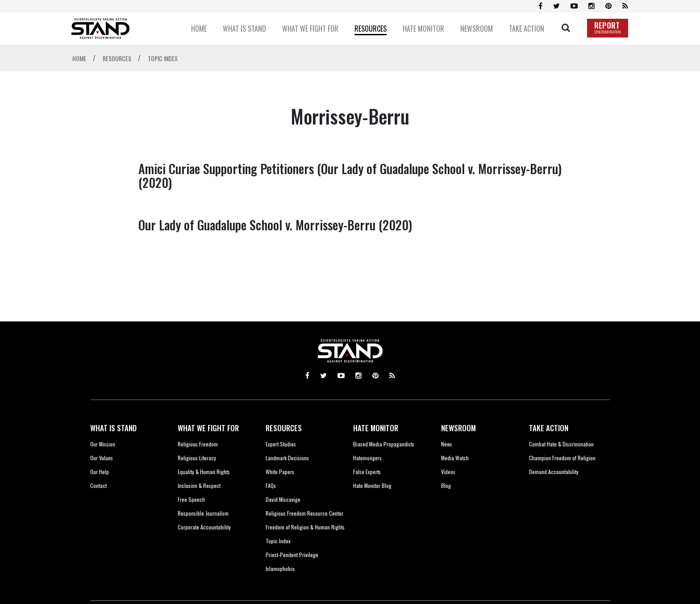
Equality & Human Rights (204, 472)
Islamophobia (280, 569)
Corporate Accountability (204, 527)
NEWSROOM (458, 428)
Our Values (102, 458)
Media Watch (455, 458)
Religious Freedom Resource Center (304, 513)
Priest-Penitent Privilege (292, 555)
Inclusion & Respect (199, 485)
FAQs (271, 485)
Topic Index (278, 541)
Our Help (100, 472)
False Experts (367, 472)
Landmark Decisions (287, 458)
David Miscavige (283, 499)
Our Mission (103, 444)
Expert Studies (281, 444)
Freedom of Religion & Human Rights (305, 527)
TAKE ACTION (549, 428)
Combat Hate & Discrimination (561, 444)
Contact (98, 485)
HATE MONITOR (376, 428)
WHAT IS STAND (113, 428)
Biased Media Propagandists (384, 444)
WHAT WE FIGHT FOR (208, 428)
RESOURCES (284, 428)
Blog (446, 485)
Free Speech (191, 499)
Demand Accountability (554, 472)
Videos (448, 472)
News (447, 444)
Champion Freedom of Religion (562, 458)
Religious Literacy (197, 458)
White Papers (280, 472)
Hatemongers (367, 458)
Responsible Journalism (203, 513)
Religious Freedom (198, 444)
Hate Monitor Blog (372, 485)
